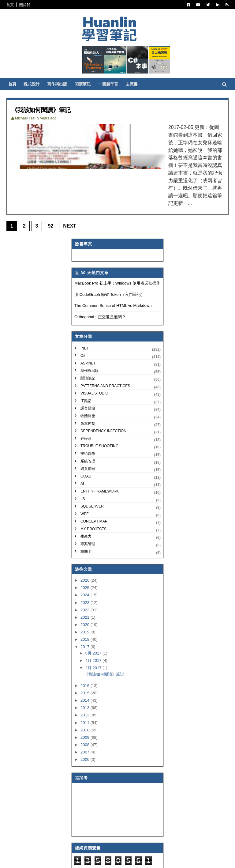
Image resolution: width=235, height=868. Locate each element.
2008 (86, 720)
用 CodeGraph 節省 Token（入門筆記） (110, 270)
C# (83, 331)
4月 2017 (94, 636)
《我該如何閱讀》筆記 (51, 121)
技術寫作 (88, 429)
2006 (86, 735)
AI (82, 459)
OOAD (86, 451)
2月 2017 (94, 643)
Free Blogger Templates (101, 859)
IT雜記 (86, 376)
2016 (86, 661)
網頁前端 (88, 444)
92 (55, 201)
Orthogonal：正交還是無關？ (100, 292)
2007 (86, 727)
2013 (86, 683)
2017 (86, 622)
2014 (86, 676)
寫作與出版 (63, 95)
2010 (86, 705)
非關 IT (86, 527)
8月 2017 (94, 628)
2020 (86, 600)
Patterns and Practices (105, 361)
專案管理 (88, 519)
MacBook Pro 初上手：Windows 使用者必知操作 (117, 259)
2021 (86, 593)
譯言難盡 (88, 384)
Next (74, 201)
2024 (86, 570)
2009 (86, 713)
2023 (86, 578)
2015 (86, 668)
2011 (86, 698)
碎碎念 (86, 414)
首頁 (14, 5)
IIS (83, 474)
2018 (86, 615)
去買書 (138, 95)
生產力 (86, 512)
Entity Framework (100, 466)
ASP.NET (88, 338)
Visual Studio (94, 369)
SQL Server (92, 481)
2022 (86, 585)
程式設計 (37, 95)
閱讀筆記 (88, 95)
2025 (86, 563)
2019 (86, 607)
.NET (85, 323)
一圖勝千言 (114, 95)
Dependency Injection (103, 406)
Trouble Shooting (99, 421)
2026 (86, 556)
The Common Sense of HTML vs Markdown (113, 281)
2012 (86, 691)
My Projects (93, 504)
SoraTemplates (42, 859)
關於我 (29, 5)
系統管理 (88, 436)
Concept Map (94, 497)
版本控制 (88, 399)
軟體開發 (88, 391)
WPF (85, 489)
